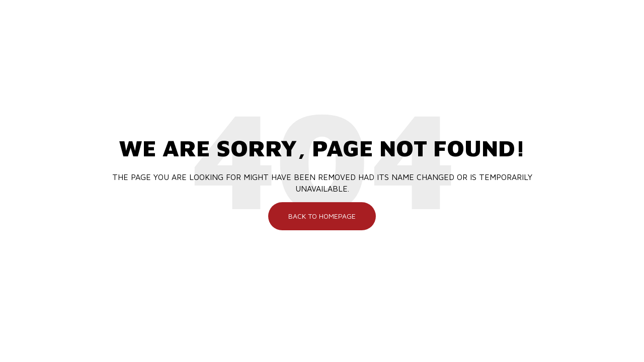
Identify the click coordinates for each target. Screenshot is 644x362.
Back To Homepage (322, 216)
